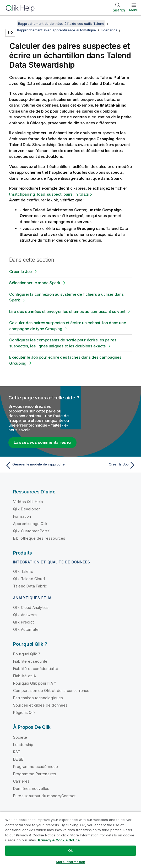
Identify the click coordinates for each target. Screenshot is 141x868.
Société (20, 737)
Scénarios (109, 30)
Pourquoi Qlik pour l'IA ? (35, 683)
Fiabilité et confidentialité (36, 669)
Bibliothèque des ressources (39, 538)
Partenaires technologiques (38, 698)
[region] (70, 840)
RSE (17, 752)
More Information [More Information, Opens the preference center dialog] (70, 862)
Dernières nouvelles (31, 788)
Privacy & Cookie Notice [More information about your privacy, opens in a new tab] (59, 840)
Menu (134, 10)
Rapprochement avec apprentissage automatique (56, 30)
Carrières (21, 781)
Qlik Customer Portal (32, 531)
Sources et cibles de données (40, 705)
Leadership (23, 745)
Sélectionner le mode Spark (35, 283)
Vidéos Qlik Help (28, 502)
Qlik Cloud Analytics (31, 607)
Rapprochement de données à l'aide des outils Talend (61, 24)
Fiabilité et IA (25, 676)
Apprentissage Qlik (30, 524)
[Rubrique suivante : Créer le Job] (104, 465)
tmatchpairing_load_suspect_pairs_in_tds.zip (50, 194)
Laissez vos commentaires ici (42, 442)
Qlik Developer (26, 509)
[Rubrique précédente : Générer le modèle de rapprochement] (37, 465)
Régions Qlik (24, 712)
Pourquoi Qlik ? (27, 654)
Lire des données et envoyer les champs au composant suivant (67, 311)
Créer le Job (20, 272)
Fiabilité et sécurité (30, 661)
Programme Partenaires (35, 774)
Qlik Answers (25, 615)
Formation (22, 516)
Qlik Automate (26, 629)
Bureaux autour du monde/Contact (44, 796)
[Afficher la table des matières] (10, 24)
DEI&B (18, 759)
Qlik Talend (23, 571)
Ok (70, 850)
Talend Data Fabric (30, 586)
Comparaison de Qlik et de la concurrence (51, 691)
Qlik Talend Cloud (29, 579)
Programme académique (36, 767)
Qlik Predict (23, 622)
